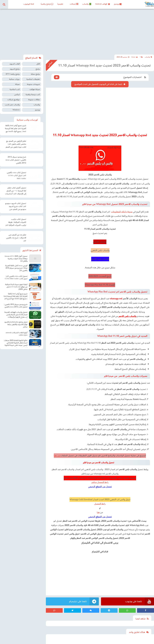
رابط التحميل (100, 504)
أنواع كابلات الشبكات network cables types (17, 334)
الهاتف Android (103, 4)
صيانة (17, 84)
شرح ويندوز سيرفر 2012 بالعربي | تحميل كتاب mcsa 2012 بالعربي (16, 160)
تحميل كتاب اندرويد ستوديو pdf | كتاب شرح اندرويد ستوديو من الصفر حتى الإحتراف (16, 207)
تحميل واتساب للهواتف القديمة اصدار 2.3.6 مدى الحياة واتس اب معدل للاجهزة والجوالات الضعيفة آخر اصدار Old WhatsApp (16, 315)
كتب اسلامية (15, 89)
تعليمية (60, 4)
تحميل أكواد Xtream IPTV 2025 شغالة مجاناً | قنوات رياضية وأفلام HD (16, 259)
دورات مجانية (14, 79)
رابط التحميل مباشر (100, 482)
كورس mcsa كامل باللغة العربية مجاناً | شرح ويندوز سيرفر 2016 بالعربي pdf (16, 268)
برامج (38, 69)
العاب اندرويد (15, 64)
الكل (38, 64)
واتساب (87, 4)
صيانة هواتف (35, 89)
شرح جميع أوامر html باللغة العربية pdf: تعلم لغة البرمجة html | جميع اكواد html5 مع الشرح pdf (16, 129)
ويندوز (118, 4)
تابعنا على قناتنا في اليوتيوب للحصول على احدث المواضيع (98, 84)
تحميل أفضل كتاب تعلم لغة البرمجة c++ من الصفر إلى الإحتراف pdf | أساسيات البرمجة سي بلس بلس (16, 191)
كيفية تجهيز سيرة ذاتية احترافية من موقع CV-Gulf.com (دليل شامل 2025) (16, 287)
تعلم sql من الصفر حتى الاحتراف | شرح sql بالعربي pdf (16, 238)
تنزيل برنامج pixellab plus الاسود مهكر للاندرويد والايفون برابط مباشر (16, 324)
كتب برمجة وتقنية (33, 94)
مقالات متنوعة (34, 100)
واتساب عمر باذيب (12, 105)
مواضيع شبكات (14, 100)
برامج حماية (35, 74)
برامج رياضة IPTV (13, 74)
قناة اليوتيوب (29, 4)
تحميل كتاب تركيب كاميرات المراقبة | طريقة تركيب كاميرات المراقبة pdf (16, 222)
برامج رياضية (47, 4)
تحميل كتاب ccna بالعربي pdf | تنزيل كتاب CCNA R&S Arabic (16, 176)
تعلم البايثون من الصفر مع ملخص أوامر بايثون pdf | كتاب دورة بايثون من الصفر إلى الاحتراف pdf (16, 144)
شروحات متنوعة (33, 84)
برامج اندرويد (15, 69)
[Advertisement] (77, 32)
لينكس (17, 94)
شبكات (74, 4)
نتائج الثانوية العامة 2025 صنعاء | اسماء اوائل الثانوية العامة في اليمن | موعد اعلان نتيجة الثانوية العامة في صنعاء (16, 343)
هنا (98, 512)
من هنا (57, 456)
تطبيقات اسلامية (33, 79)
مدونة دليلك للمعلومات (122, 212)
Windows (16, 110)
